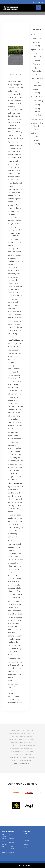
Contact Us (12, 854)
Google (26, 844)
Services (12, 843)
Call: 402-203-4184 (22, 866)
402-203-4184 (39, 2)
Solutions (12, 835)
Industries (12, 839)
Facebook (26, 840)
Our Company (12, 848)
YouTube (26, 848)
